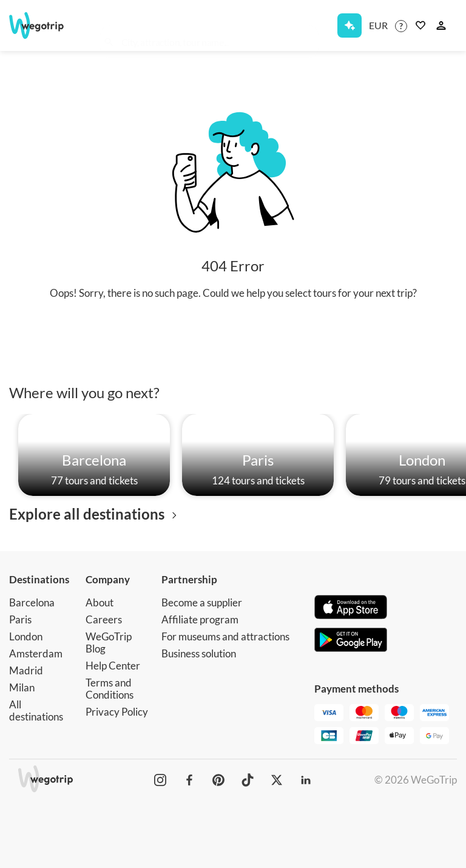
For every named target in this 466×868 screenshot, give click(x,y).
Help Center (113, 666)
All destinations (36, 710)
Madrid (26, 670)
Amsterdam (36, 653)
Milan (22, 687)
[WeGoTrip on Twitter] (277, 780)
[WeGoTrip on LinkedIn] (306, 780)
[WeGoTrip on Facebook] (189, 780)
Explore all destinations (95, 514)
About (100, 602)
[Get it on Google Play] (351, 641)
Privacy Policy (117, 712)
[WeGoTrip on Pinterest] (218, 780)
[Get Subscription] (349, 25)
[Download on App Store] (351, 608)
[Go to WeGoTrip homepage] (42, 25)
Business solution (199, 653)
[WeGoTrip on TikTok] (248, 780)
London (26, 636)
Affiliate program (200, 619)
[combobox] (215, 28)
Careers (104, 619)
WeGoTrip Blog (109, 643)
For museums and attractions (225, 636)
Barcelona (32, 602)
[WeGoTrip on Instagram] (160, 780)
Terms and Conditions (110, 689)
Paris (20, 619)
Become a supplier (202, 602)
